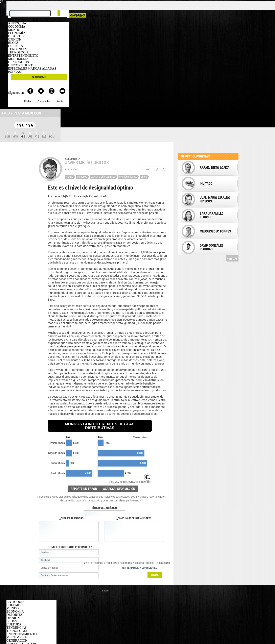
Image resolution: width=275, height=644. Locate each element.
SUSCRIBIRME (39, 77)
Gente (60, 101)
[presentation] (7, 135)
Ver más (232, 259)
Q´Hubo (27, 101)
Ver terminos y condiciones (139, 568)
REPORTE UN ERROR (84, 489)
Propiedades (44, 101)
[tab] (7, 135)
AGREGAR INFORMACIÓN (119, 489)
